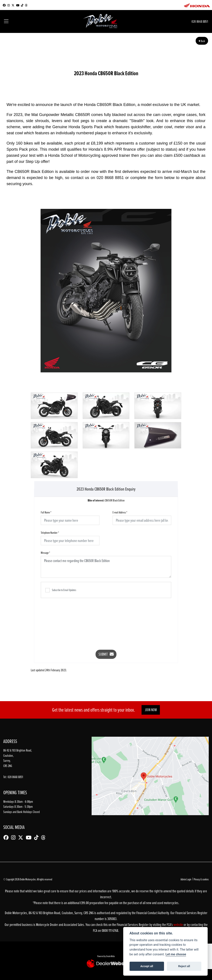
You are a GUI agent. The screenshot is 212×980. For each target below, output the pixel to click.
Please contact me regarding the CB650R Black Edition (106, 567)
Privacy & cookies (201, 879)
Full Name (46, 512)
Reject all (184, 966)
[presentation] (106, 621)
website (179, 925)
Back (202, 41)
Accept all (147, 966)
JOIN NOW (151, 710)
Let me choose (176, 954)
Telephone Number (50, 533)
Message (45, 553)
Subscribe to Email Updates (61, 590)
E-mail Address (120, 512)
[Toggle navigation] (6, 22)
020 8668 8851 (200, 21)
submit (106, 654)
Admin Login (186, 879)
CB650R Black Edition (106, 500)
